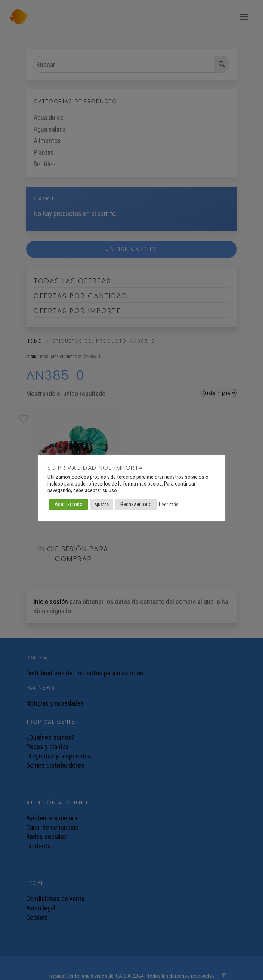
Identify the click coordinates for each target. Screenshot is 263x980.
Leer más (169, 505)
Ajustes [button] (101, 504)
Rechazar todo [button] (136, 504)
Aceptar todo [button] (69, 504)
